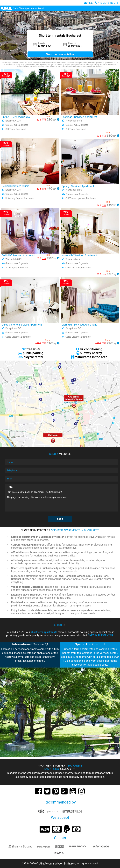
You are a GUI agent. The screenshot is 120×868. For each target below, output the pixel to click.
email (90, 3)
